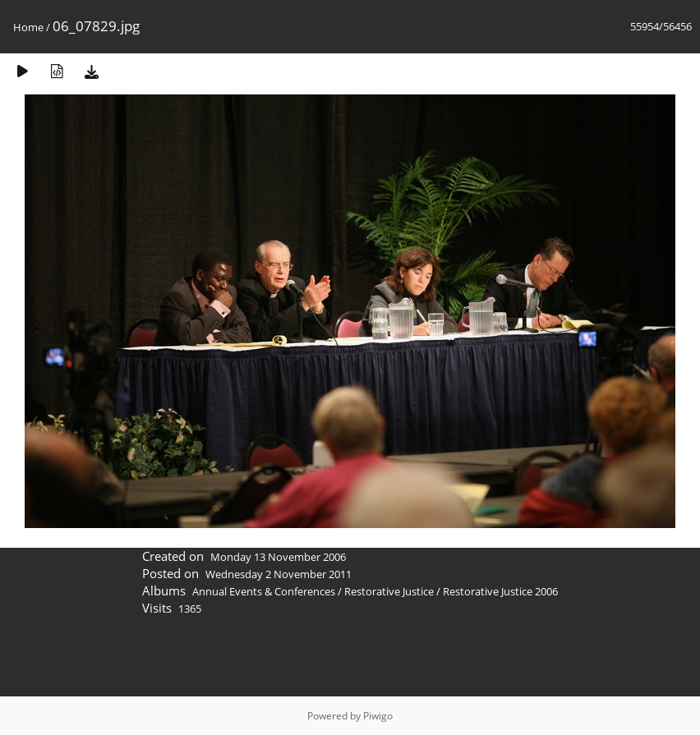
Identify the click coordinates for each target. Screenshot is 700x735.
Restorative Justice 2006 (500, 591)
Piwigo (378, 716)
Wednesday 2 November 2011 (279, 574)
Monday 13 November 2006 (278, 557)
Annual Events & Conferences (264, 591)
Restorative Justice (389, 591)
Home (28, 27)
